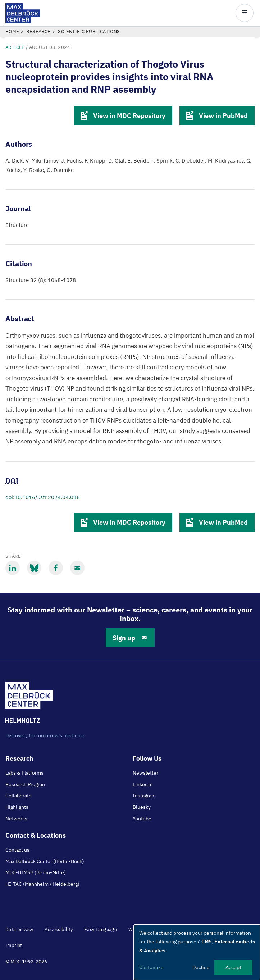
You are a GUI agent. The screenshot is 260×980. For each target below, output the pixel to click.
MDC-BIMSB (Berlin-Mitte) (36, 872)
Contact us (17, 850)
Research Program (26, 784)
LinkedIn (143, 784)
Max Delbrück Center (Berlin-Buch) (45, 861)
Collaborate (19, 796)
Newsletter (145, 773)
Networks (16, 819)
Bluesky (142, 807)
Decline (201, 967)
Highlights (17, 807)
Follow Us (147, 758)
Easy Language (101, 929)
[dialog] (197, 952)
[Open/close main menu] (245, 13)
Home (12, 31)
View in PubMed (217, 116)
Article (15, 47)
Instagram (144, 796)
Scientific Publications (89, 31)
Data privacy (19, 929)
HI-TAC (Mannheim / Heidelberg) (42, 884)
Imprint (14, 945)
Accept (233, 967)
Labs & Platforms (24, 773)
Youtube (142, 819)
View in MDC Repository (123, 116)
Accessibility (59, 929)
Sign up (130, 638)
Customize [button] (151, 967)
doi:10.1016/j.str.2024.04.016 (43, 497)
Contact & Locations (36, 835)
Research (38, 31)
